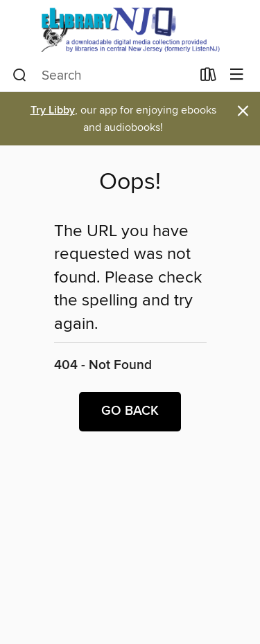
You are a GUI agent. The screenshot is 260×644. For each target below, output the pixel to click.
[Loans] (208, 78)
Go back (130, 411)
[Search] (20, 75)
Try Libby (53, 110)
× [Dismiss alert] (243, 111)
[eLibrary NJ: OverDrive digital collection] (130, 29)
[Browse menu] (237, 75)
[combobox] (102, 75)
